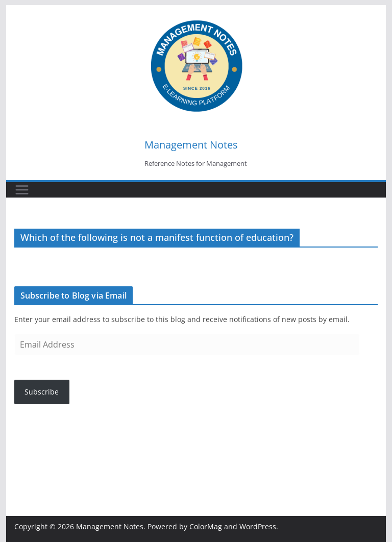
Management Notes (191, 145)
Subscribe (42, 392)
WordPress (258, 526)
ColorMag (206, 526)
